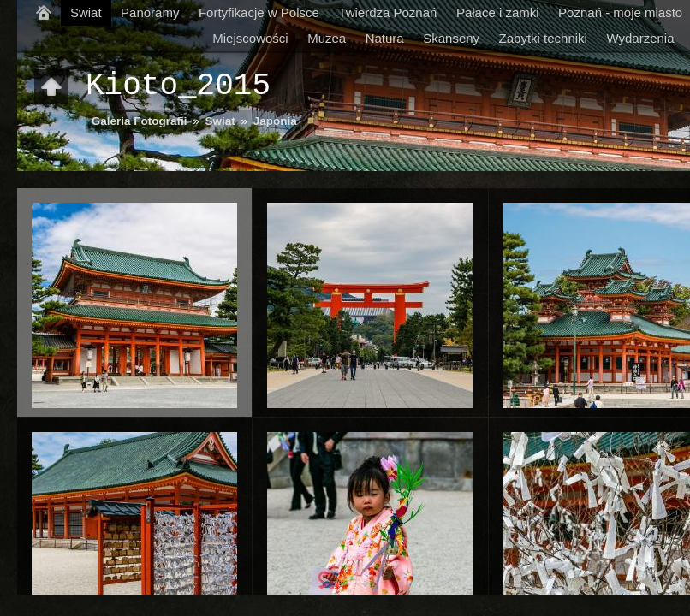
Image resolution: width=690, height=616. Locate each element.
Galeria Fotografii (140, 121)
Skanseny (451, 38)
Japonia (275, 121)
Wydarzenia (640, 38)
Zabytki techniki (543, 38)
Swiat (86, 12)
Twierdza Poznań (387, 12)
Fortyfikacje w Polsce (259, 12)
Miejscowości (250, 38)
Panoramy (150, 12)
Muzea (327, 38)
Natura (385, 38)
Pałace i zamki (498, 12)
